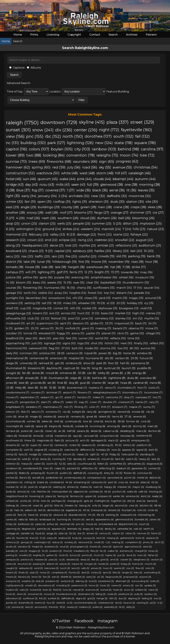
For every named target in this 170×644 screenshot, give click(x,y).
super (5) (36, 445)
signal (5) (142, 450)
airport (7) (70, 392)
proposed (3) (130, 577)
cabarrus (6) (111, 431)
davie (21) (57, 245)
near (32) (98, 196)
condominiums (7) (18, 392)
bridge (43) (15, 185)
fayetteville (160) (136, 130)
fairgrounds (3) (114, 577)
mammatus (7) (53, 407)
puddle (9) (144, 368)
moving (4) (155, 492)
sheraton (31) (99, 201)
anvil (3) (114, 560)
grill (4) (48, 506)
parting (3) (12, 555)
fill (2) (62, 607)
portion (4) (119, 492)
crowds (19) (106, 256)
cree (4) (133, 506)
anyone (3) (145, 577)
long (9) (97, 368)
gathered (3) (127, 538)
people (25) (82, 223)
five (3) (46, 577)
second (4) (121, 506)
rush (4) (98, 487)
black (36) (100, 190)
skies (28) (155, 207)
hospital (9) (76, 358)
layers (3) (118, 547)
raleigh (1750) (22, 123)
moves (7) (12, 397)
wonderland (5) (32, 468)
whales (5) (93, 459)
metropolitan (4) (62, 492)
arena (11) (78, 333)
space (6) (42, 426)
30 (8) (82, 373)
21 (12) (95, 313)
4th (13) (75, 308)
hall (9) (125, 363)
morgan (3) (90, 564)
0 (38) (10, 190)
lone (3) (67, 590)
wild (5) (26, 459)
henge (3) (102, 598)
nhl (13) (78, 298)
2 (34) (63, 196)
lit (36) (131, 190)
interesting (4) (146, 515)
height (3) (37, 547)
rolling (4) (30, 482)
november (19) (119, 262)
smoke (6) (138, 412)
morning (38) (150, 185)
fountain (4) (129, 510)
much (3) (99, 555)
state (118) (124, 143)
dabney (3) (81, 581)
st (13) (111, 303)
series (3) (11, 564)
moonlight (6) (14, 426)
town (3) (108, 568)
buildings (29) (49, 207)
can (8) (92, 373)
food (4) (40, 533)
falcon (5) (25, 478)
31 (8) (44, 378)
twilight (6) (79, 412)
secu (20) (13, 256)
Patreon (151, 35)
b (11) (9, 328)
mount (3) (49, 594)
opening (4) (13, 529)
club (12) (33, 318)
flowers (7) (85, 392)
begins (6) (55, 426)
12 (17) (89, 272)
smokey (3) (70, 542)
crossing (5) (56, 450)
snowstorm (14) (60, 298)
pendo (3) (11, 603)
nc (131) (12, 143)
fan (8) (26, 373)
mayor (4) (138, 487)
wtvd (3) (64, 547)
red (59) (59, 167)
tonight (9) (13, 373)
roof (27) (66, 213)
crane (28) (121, 207)
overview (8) (148, 378)
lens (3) (76, 568)
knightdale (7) (15, 407)
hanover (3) (143, 533)
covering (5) (95, 473)
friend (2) (53, 607)
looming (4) (64, 520)
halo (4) (19, 510)
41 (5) (35, 459)
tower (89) (15, 155)
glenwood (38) (112, 185)
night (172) (109, 130)
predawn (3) (52, 581)
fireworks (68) (59, 161)
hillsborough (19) (64, 262)
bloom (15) (24, 282)
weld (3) (61, 603)
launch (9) (129, 368)
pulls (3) (139, 594)
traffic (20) (42, 256)
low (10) (123, 348)
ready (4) (157, 496)
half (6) (71, 431)
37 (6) (128, 417)
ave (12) (54, 313)
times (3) (153, 551)
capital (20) (63, 251)
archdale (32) (79, 196)
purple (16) (62, 277)
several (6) (140, 417)
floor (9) (113, 363)
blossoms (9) (36, 368)
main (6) (152, 426)
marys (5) (27, 464)
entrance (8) (68, 373)
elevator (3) (24, 547)
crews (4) (26, 506)
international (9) (17, 358)
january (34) (47, 196)
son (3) (139, 585)
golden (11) (22, 328)
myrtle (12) (152, 318)
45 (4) (154, 482)
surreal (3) (106, 590)
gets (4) (88, 501)
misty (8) (21, 388)
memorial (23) (17, 234)
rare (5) (156, 459)
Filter (82, 100)
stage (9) (12, 363)
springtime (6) (107, 412)
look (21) (71, 245)
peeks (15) (55, 282)
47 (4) (36, 501)
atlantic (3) (52, 564)
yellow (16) (30, 277)
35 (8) (53, 388)
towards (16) (130, 272)
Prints (34, 35)
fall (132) (142, 136)
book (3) (11, 594)
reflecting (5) (107, 468)
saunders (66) (85, 161)
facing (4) (63, 496)
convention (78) (81, 155)
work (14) (30, 293)
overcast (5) (13, 459)
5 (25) (117, 223)
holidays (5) (103, 450)
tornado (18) (15, 267)
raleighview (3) (141, 560)
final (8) (62, 383)
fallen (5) (103, 464)
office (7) (58, 402)
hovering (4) (37, 496)
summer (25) (102, 223)
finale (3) (23, 572)
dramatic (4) (74, 529)
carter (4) (155, 520)
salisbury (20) (83, 251)
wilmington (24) (28, 229)
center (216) (86, 130)
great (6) (92, 417)
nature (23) (155, 229)
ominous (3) (13, 542)
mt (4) (91, 515)
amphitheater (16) (104, 277)
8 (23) (71, 234)
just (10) (37, 343)
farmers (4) (77, 496)
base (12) (107, 313)
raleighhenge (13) (18, 313)
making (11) (103, 328)
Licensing (53, 35)
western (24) (90, 229)
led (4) (42, 510)
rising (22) (85, 240)
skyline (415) (92, 122)
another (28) (16, 213)
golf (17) (62, 272)
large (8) (113, 383)
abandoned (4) (77, 515)
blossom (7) (120, 407)
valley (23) (58, 234)
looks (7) (154, 388)
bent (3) (101, 538)
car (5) (25, 445)
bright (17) (102, 272)
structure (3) (24, 564)
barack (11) (120, 328)
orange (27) (120, 213)
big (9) (117, 353)
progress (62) (127, 161)
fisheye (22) (139, 234)
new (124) (104, 143)
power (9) (105, 353)
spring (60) (41, 167)
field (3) (57, 590)
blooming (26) (143, 218)
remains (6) (78, 417)
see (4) (90, 520)
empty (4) (46, 515)
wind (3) (38, 568)
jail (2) (153, 603)
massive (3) (41, 560)
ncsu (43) (47, 185)
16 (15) (71, 288)
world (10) (102, 338)
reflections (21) (126, 245)
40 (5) (104, 454)
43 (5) (119, 473)
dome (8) (38, 373)
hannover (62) (18, 167)
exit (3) (55, 577)
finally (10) (141, 343)
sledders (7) (34, 407)
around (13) (153, 298)
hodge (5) (35, 454)
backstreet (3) (106, 581)
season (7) (47, 397)
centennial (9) (39, 358)
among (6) (114, 426)
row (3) (130, 568)
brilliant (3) (141, 590)
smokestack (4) (108, 524)
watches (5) (71, 450)
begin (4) (108, 506)
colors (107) (39, 149)
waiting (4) (59, 487)
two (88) (34, 155)
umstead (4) (57, 482)
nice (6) (87, 421)
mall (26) (33, 218)
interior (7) (13, 412)
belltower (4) (26, 524)
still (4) (131, 501)
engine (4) (45, 487)
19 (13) (101, 303)
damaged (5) (99, 441)
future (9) (146, 358)
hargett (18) (76, 267)
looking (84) (54, 155)
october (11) (14, 333)
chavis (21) (36, 251)
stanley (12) (123, 318)
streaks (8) (32, 378)
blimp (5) (12, 454)
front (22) (105, 234)
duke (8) (133, 378)
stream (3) (92, 533)
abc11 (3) (159, 542)
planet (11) (109, 333)
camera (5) (61, 445)
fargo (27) (102, 213)
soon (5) (48, 445)
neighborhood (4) (17, 496)
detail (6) (96, 431)
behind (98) (128, 149)
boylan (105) (62, 149)
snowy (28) (35, 213)
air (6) (62, 431)
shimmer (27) (141, 213)
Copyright (74, 35)
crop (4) (123, 482)
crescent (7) (126, 402)
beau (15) (39, 282)
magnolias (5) (45, 441)
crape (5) (60, 468)
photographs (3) (79, 547)
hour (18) (152, 262)
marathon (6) (63, 436)
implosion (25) (151, 223)
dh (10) (134, 348)
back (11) (141, 323)
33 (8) (10, 388)
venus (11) (47, 328)
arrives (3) (96, 568)
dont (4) (146, 496)
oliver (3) (21, 594)
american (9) (59, 358)
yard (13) (105, 298)
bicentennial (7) (77, 388)
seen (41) (78, 185)
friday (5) (115, 454)
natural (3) (78, 590)
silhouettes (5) (136, 464)
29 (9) (134, 358)
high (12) (138, 313)
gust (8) (85, 383)
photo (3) (148, 542)
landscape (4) (47, 520)
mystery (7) (96, 388)
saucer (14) (152, 288)
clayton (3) (118, 533)
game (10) (137, 333)
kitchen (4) (146, 506)
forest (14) (95, 293)
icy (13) (149, 303)
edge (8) (76, 378)
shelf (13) (12, 308)
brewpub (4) (99, 510)
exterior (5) (13, 464)
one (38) (131, 185)
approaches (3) (133, 547)
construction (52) (20, 173)
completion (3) (133, 542)
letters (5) (129, 445)
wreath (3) (31, 585)
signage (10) (52, 343)
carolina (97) (152, 149)
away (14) (61, 293)
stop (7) (129, 397)
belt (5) (153, 450)
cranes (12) (153, 313)
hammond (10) (17, 348)
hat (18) (116, 267)
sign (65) (107, 161)
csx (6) (66, 412)
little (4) (59, 506)
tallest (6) (105, 417)
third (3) (68, 551)
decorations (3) (46, 585)
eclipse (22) (68, 240)
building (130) (33, 143)
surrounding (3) (140, 581)
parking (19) (137, 256)
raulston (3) (151, 594)
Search (113, 35)
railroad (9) (46, 363)
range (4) (52, 533)
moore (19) (99, 262)
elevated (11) (47, 333)
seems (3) (119, 568)
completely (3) (59, 572)
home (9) (129, 353)
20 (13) (121, 303)
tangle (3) (127, 572)
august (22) (145, 240)
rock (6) (146, 421)
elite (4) (63, 533)
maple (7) (135, 407)
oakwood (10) (38, 348)
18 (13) (57, 303)
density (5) (79, 459)
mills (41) (63, 185)
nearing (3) (118, 542)
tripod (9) (91, 353)
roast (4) (38, 506)
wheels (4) (12, 501)
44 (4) (69, 482)
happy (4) (110, 487)
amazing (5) (38, 473)
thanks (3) (95, 547)
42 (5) (62, 464)
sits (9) (109, 358)
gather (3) (52, 555)
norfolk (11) (73, 328)
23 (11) (109, 323)
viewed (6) (124, 412)
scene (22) (121, 234)
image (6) (36, 417)
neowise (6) (127, 436)
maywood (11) (124, 323)
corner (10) (86, 338)
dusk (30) (117, 201)
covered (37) (55, 190)
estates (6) (50, 417)
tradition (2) (85, 607)
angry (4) (88, 529)
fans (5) (23, 454)
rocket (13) (89, 308)
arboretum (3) (14, 598)
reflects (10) (118, 338)
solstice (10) (47, 353)
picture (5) (72, 441)
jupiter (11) (93, 333)
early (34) (29, 196)
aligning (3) (134, 598)
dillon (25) (131, 223)
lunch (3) (65, 568)
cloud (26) (88, 218)
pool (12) (74, 318)
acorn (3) (129, 590)
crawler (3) (126, 560)
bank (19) (154, 256)
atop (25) (13, 223)
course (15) (14, 288)
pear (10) (31, 338)
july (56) (74, 167)
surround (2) (41, 607)
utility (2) (130, 607)
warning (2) (142, 603)
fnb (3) (43, 598)
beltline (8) (99, 378)
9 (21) (49, 251)
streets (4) (114, 510)
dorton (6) (154, 431)
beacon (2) (129, 603)
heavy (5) (144, 459)
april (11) (66, 323)
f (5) (69, 459)
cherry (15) (84, 288)
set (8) (52, 383)
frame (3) (156, 533)
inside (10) (92, 348)
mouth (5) (107, 459)
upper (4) (90, 496)
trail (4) (99, 529)
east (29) (13, 207)
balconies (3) (52, 568)
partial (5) (12, 473)
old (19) (121, 256)
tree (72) (147, 155)
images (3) (34, 551)
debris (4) (155, 478)
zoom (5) (52, 464)
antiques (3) (13, 560)
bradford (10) (15, 338)
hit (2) (122, 607)
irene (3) (107, 547)
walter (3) (113, 551)
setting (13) (32, 303)
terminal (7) (54, 392)
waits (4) (132, 492)
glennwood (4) (124, 520)
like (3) (95, 560)
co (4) (9, 510)
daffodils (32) (117, 196)
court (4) (144, 524)
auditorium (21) (150, 245)
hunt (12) (84, 313)
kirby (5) (109, 473)
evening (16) (80, 277)
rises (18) (137, 262)
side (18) (47, 267)
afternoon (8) (15, 378)
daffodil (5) (80, 473)
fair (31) (30, 201)
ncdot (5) (75, 445)
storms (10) (108, 348)
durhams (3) (126, 551)
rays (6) (77, 436)
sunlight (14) (15, 298)
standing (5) (147, 454)
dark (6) (127, 426)
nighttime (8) (117, 378)
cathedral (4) (125, 529)
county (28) (70, 207)
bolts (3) (155, 581)
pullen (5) (66, 473)
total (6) (98, 421)
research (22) (16, 240)
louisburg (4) (153, 487)
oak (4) (138, 529)
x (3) (108, 542)
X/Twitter (61, 621)
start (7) (46, 402)
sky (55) (105, 167)
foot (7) (142, 388)
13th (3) (113, 598)
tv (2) (160, 603)
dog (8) (74, 383)
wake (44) (67, 179)
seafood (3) (64, 538)
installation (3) (81, 551)
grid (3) (91, 598)
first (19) (84, 262)
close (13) (91, 298)
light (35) (13, 196)
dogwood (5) (154, 464)
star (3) (81, 533)
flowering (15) (33, 288)
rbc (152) (53, 136)
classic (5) (82, 454)
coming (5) (59, 459)
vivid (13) (146, 308)
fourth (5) (52, 473)
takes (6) (47, 421)
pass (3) (53, 560)
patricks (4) (43, 529)
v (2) (8, 607)
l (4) (33, 492)
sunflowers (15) (104, 288)
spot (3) (107, 572)
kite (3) (116, 572)
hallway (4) (12, 506)
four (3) (51, 603)
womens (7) (53, 412)
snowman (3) (35, 594)
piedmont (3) (126, 594)
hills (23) (139, 229)
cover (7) (96, 402)
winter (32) (15, 201)
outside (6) (82, 426)
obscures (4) (99, 482)
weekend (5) (144, 436)
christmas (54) (146, 167)
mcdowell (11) (15, 323)
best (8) (24, 383)
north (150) (73, 136)
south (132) (123, 136)
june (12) (87, 318)
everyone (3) (13, 581)
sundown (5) (14, 468)
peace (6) (83, 431)
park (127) (56, 143)
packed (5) (73, 468)
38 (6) (121, 421)
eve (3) (157, 598)
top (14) (109, 293)
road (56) (90, 167)
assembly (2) (111, 607)
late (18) (61, 267)
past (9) (101, 363)
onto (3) (150, 568)
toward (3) (36, 590)
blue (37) (23, 190)
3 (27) (10, 218)
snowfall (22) (125, 240)
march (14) (124, 288)
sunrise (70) (16, 161)
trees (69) (37, 161)
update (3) (150, 585)
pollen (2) (98, 607)
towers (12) (40, 313)
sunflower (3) (30, 598)
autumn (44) (145, 179)
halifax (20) (103, 251)
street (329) (142, 122)
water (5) (39, 464)
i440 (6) (59, 421)
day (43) (32, 185)
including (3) (63, 585)
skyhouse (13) (108, 308)
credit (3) (99, 542)
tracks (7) (141, 402)
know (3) (94, 585)
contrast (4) (96, 492)
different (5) (87, 450)
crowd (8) (52, 373)
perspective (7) (30, 402)
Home (18, 35)
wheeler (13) (87, 303)
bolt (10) (77, 348)
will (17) (31, 272)
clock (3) (63, 555)
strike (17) (139, 267)
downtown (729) (59, 122)
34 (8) (44, 388)
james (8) (117, 373)
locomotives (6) (16, 421)
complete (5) (14, 450)
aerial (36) (117, 190)
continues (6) (73, 421)
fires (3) (140, 568)
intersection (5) (52, 454)
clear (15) (92, 282)
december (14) (36, 298)
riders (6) (12, 436)
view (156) (15, 136)
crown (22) (35, 240)
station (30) (135, 201)
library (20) (121, 251)
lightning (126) (80, 143)
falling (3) (101, 594)
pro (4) (80, 524)
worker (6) (33, 421)
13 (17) (115, 272)
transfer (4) (27, 533)
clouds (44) (102, 179)
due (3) (122, 598)
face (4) (22, 515)
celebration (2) (106, 603)
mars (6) (141, 431)
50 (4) (72, 533)
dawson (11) (81, 323)
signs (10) (69, 343)
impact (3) (77, 564)
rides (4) (23, 520)
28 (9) (61, 353)
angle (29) (28, 207)
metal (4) (142, 478)
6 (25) (10, 229)
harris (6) (117, 417)
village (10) (153, 333)
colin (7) (94, 407)
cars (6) (39, 431)
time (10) (134, 338)
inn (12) (138, 318)
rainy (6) (92, 412)
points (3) (87, 555)
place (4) (51, 496)
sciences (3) (92, 590)
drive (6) (23, 417)
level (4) (134, 482)
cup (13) (26, 308)
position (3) (56, 551)
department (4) (128, 524)
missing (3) (113, 538)
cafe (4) (143, 492)
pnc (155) (35, 136)
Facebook (84, 621)
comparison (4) (96, 478)
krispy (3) (126, 564)
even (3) (142, 555)
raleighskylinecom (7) (107, 392)
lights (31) (80, 201)
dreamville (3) (26, 603)
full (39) (93, 185)
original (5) (41, 450)
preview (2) (18, 607)
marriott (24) (111, 229)
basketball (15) (111, 282)
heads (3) (103, 564)
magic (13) (136, 298)
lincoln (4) (78, 520)
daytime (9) (54, 368)
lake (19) (30, 262)
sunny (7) (149, 407)
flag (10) (54, 348)
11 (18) (126, 267)
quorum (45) (48, 179)
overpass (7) (143, 397)
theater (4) (71, 506)
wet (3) (23, 551)
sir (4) (23, 487)
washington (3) (42, 542)
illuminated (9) (16, 368)
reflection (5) (89, 468)
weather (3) (28, 581)
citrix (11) (123, 333)
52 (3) (45, 551)
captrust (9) (71, 368)
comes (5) (154, 468)
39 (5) (118, 445)
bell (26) (125, 218)
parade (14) (142, 293)
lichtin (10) (112, 343)
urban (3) (130, 533)
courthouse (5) (87, 464)
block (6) (110, 421)
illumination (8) (59, 378)
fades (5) (24, 473)
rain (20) (58, 256)
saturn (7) (38, 412)
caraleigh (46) (140, 173)
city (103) (82, 149)
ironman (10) (29, 353)
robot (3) (153, 590)
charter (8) (99, 383)
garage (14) (14, 293)
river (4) (45, 501)
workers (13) (14, 303)
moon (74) (129, 155)
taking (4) (85, 506)
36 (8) (62, 388)
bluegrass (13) (129, 308)
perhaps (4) (58, 501)
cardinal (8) (141, 383)
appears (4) (59, 529)
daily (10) (12, 353)
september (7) (30, 397)
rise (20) (27, 256)
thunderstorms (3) (66, 594)
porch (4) (130, 478)
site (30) (152, 201)
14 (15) (10, 282)
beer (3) (47, 590)
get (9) (59, 363)
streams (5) (13, 445)
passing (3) (39, 564)
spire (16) (46, 277)
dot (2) (118, 603)
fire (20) (71, 256)
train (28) (105, 207)
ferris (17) (76, 272)
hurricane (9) (94, 358)
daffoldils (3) (68, 598)
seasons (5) (89, 445)
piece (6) (63, 417)
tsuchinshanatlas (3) (85, 603)
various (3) (105, 533)
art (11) (31, 323)
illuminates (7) (127, 388)
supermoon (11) (48, 323)
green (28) (88, 207)
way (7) (84, 402)
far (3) (103, 551)
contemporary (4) (75, 478)
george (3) (27, 542)
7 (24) (127, 229)
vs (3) (70, 603)
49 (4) (86, 510)
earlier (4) (119, 496)
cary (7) (154, 402)
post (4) (33, 487)
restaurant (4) (128, 515)
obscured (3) (85, 542)
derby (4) (110, 529)
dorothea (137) (98, 136)
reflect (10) (157, 343)
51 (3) (43, 538)
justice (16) (14, 277)
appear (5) (128, 450)
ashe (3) (10, 538)
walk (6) (29, 426)
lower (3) (105, 585)
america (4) (132, 496)
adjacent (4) (80, 492)
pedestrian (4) (54, 478)
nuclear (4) (12, 487)
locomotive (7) (153, 392)
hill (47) (121, 173)
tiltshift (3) (66, 577)
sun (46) (30, 179)
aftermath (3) (123, 581)
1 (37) (71, 190)
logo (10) (83, 343)
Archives (132, 35)
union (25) (29, 223)
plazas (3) (65, 564)
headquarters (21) (35, 245)
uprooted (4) (115, 478)
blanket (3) (79, 577)
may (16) (146, 272)
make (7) (98, 397)
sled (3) (85, 572)
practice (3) (27, 560)
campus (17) (15, 272)
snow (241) (43, 130)
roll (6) (49, 436)
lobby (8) (104, 373)
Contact (95, 35)
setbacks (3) (26, 568)
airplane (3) (152, 538)
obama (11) (136, 328)
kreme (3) (138, 564)
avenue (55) (122, 167)
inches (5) (12, 478)
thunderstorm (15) (136, 282)
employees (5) (140, 441)
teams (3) (40, 603)
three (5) (30, 441)
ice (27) (158, 213)
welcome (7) (114, 397)
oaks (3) (24, 590)
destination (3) (86, 594)
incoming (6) (98, 426)
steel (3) (147, 547)
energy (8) (139, 373)
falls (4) (33, 520)
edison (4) (31, 510)
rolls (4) (96, 506)
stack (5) (113, 441)
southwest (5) (14, 441)
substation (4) (14, 482)
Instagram (108, 621)
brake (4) (42, 482)
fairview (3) (24, 577)
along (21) (13, 245)
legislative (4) (73, 510)
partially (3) (12, 551)
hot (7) (157, 397)
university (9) (28, 363)
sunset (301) (18, 130)
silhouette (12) (16, 318)
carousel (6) (91, 436)
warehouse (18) (97, 267)
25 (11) (35, 328)
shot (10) (97, 343)
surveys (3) (89, 538)
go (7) (59, 397)
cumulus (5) (144, 473)
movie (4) (91, 524)
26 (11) (59, 328)
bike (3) (138, 572)
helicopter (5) (130, 454)
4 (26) (20, 218)
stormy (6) (139, 426)
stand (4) (152, 501)
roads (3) (112, 594)
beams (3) (11, 572)
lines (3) (34, 538)
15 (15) (67, 282)
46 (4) (107, 492)
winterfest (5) (118, 464)
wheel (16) (126, 277)
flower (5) (130, 473)
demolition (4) (56, 510)
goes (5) (125, 441)
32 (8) (87, 378)
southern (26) (68, 218)
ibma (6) (38, 436)
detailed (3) (73, 560)
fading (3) (147, 598)
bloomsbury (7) (132, 392)
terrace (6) (13, 431)
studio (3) (11, 547)
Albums (34, 68)
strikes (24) (71, 229)
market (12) (123, 313)
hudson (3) (12, 590)
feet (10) (71, 338)
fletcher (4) (44, 492)
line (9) (86, 368)
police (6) (27, 431)
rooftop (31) (62, 201)
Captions (17, 68)
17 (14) (138, 288)
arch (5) (85, 441)
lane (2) (29, 607)
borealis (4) (141, 520)
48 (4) (157, 506)
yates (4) (40, 524)
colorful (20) (88, 256)
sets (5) (72, 464)
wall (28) (52, 213)
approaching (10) (18, 343)
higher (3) (111, 555)
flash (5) (59, 441)
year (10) (59, 338)
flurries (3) (74, 572)
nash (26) (49, 218)
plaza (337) (118, 122)
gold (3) (104, 560)
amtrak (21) (106, 245)
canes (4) (11, 520)
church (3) (150, 564)
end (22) (51, 240)
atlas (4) (145, 482)
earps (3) (52, 538)
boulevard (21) (16, 251)
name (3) (116, 585)
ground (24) (52, 229)
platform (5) (144, 445)
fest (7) (25, 412)
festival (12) (59, 318)
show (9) (89, 363)
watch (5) (131, 459)
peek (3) (115, 564)
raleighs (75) (107, 155)
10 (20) (149, 251)
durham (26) (107, 218)
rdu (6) (150, 412)
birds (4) (11, 492)
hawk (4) (33, 515)
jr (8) (128, 373)
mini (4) (142, 510)
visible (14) (46, 293)
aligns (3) (81, 598)
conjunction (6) (109, 436)
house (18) (32, 267)
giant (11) (88, 328)
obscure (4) (60, 515)
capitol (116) (17, 149)
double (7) (110, 402)
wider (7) (71, 402)
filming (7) (81, 407)
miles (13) (70, 303)
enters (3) (128, 585)
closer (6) (51, 431)
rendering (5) (105, 445)
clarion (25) (47, 223)
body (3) (77, 538)
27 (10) (66, 348)
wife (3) (85, 568)
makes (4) (86, 487)
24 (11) (152, 323)
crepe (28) (138, 207)
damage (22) (86, 234)
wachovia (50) (48, 173)
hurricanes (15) (55, 288)
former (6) (133, 421)
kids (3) (40, 581)
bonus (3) (75, 555)
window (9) (144, 353)
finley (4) (11, 524)
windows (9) (74, 363)
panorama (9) (140, 363)
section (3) (157, 560)
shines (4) (73, 487)
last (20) (136, 251)
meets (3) (11, 577)
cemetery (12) (104, 318)
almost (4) (23, 492)
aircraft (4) (38, 478)
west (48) (87, 173)
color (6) (11, 417)
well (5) (28, 450)
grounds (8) (38, 383)
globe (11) (97, 323)
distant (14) (124, 293)
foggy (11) (63, 333)
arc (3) (101, 577)
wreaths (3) (25, 555)
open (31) (44, 201)
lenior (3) (36, 577)
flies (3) (94, 551)
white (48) (69, 173)
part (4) (112, 482)
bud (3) (93, 581)
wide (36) (84, 190)
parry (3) (91, 577)
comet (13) (61, 308)
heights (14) (78, 293)
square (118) (145, 143)
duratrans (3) (51, 547)
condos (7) (38, 392)
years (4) (11, 515)
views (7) (110, 388)
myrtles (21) (87, 245)
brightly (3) (39, 555)
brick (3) (140, 538)
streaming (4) (82, 482)
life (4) (100, 515)
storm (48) (105, 173)
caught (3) (12, 568)
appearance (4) (105, 520)
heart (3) (118, 590)
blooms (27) (83, 213)
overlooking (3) (152, 572)
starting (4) (112, 515)
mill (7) (68, 407)
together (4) (118, 501)
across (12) (68, 313)
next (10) (126, 343)
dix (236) (64, 130)
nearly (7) (12, 402)
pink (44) (84, 179)
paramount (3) (79, 585)
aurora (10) (148, 348)
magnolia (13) (42, 308)
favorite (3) (22, 538)
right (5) (95, 454)
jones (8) (12, 383)
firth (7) (106, 407)
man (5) (48, 468)
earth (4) (149, 529)
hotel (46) (14, 179)
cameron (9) (74, 353)
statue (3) (58, 542)
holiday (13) (135, 303)
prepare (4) (105, 496)
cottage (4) (13, 533)
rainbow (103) (104, 149)
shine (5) (45, 459)
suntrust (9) (112, 368)
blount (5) (69, 454)
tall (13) (47, 303)
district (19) (14, 262)
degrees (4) (28, 529)
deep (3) (85, 560)
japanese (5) (139, 468)
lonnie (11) (30, 333)
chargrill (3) (141, 551)
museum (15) (145, 277)
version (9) (122, 358)
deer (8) (33, 388)
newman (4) (67, 524)
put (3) (121, 555)
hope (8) (126, 383)
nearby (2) (72, 607)
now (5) (116, 450)
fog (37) (38, 190)
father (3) (153, 555)
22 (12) (45, 318)
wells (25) (64, 223)
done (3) (131, 555)
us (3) (62, 560)
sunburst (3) (67, 581)
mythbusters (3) (15, 585)
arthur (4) (52, 524)
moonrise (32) (140, 196)
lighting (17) (46, 272)
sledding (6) (127, 431)
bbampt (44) (123, 179)
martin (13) (120, 298)
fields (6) (68, 426)
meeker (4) (124, 487)
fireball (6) (25, 436)
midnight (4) (102, 501)
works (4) (25, 501)
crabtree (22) (104, 240)
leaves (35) (146, 190)
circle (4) (153, 510)
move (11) (152, 328)
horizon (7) (84, 397)
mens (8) (155, 383)
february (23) (39, 234)
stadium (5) (123, 468)
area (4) (141, 501)
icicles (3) (96, 572)
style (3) (34, 572)
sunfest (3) (54, 598)
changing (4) (75, 501)
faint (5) (120, 459)
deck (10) (45, 338)
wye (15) (79, 282)
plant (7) (70, 397)
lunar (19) (44, 262)
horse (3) (45, 572)
